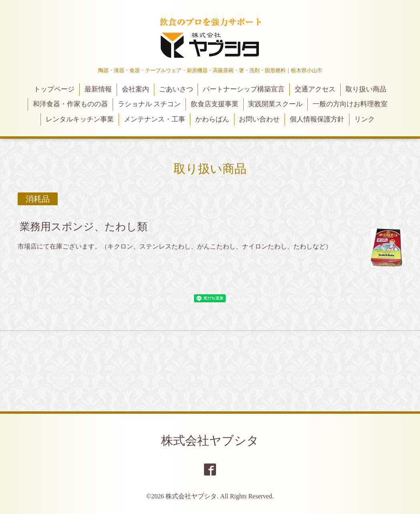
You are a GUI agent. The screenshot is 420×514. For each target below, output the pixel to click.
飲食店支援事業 (215, 104)
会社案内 (135, 89)
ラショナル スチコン (149, 104)
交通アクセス (315, 89)
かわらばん (212, 119)
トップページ (54, 89)
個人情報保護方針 (317, 119)
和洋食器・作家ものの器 (70, 104)
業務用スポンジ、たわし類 (84, 227)
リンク (364, 119)
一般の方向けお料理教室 (350, 104)
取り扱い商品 (366, 89)
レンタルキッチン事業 (80, 119)
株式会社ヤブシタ (210, 440)
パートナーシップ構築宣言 (244, 89)
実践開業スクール (275, 104)
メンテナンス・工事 (154, 119)
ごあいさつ (176, 89)
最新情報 (98, 89)
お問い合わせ (259, 119)
